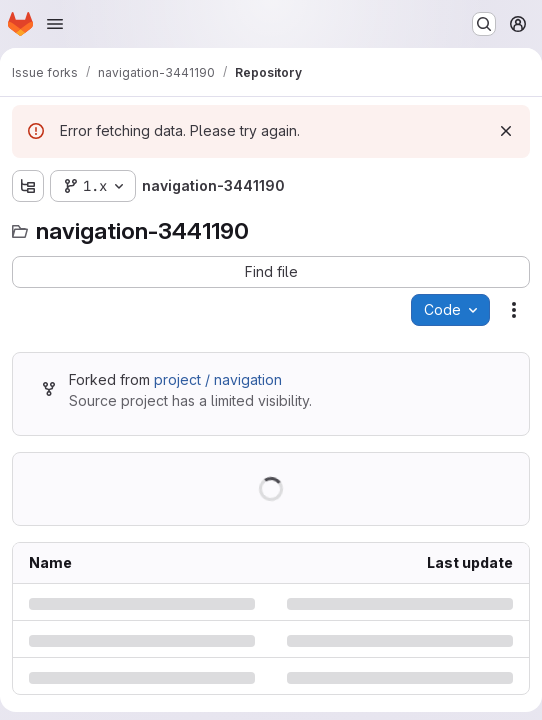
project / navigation (218, 379)
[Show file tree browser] (28, 186)
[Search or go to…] (484, 24)
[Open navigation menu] (55, 24)
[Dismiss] (506, 131)
